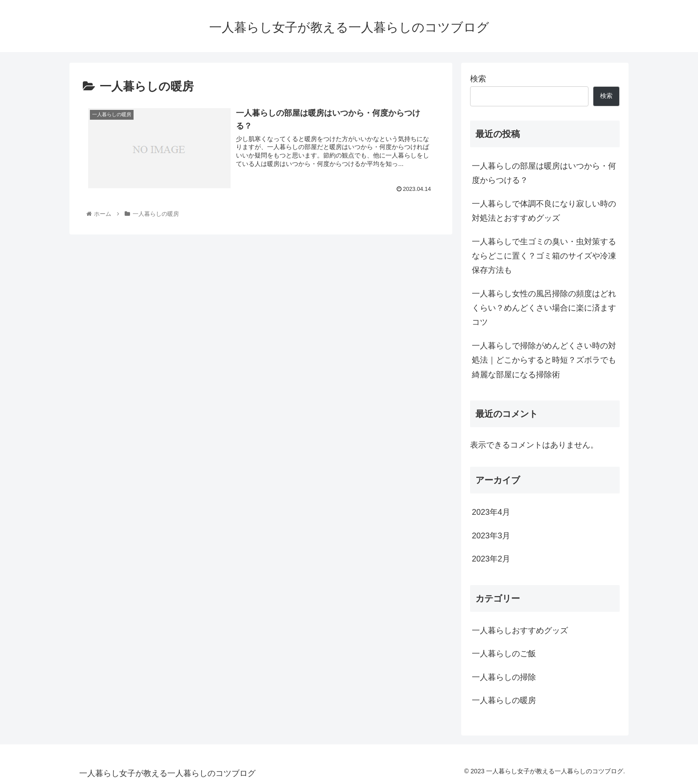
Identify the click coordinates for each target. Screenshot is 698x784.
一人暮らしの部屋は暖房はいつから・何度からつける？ (544, 173)
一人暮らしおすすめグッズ (520, 630)
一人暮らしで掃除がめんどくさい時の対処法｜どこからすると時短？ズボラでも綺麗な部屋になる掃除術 (544, 360)
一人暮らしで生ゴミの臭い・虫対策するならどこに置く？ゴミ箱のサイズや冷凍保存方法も (544, 256)
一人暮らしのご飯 (504, 654)
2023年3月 (491, 536)
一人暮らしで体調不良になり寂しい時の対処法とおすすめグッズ (544, 211)
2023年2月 (491, 559)
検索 (478, 79)
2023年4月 (491, 512)
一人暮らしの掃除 (504, 677)
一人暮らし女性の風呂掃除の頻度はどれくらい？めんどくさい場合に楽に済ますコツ (544, 308)
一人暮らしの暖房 (504, 700)
